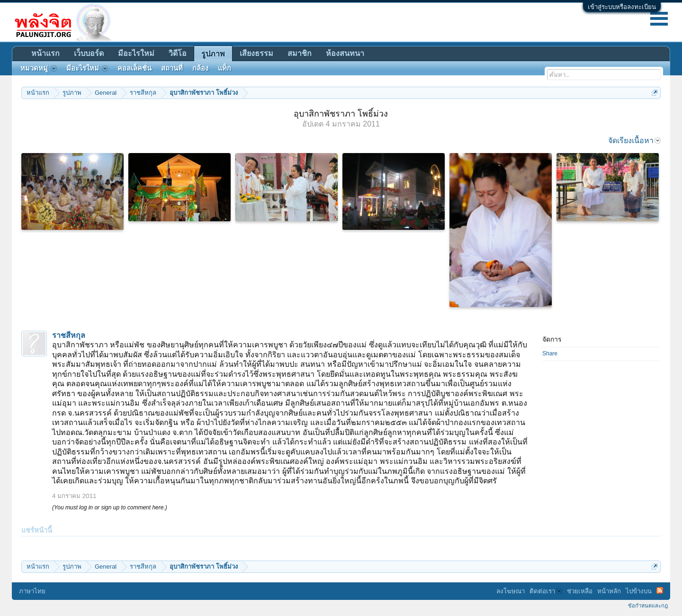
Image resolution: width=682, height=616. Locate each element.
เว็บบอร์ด (89, 53)
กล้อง (200, 68)
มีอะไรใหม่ (136, 53)
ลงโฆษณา (511, 591)
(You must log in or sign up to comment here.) (110, 507)
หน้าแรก (45, 53)
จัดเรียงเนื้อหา (634, 140)
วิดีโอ (178, 53)
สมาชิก (300, 53)
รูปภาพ (213, 54)
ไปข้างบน (639, 591)
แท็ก (224, 68)
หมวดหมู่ (39, 68)
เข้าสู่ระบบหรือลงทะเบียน (622, 7)
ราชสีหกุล (69, 335)
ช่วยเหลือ (580, 591)
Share (550, 353)
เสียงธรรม (256, 53)
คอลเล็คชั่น (135, 68)
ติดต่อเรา (546, 591)
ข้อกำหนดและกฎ (648, 606)
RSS (660, 590)
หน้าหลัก (609, 591)
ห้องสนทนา (345, 53)
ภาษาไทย (32, 591)
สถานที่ (172, 68)
